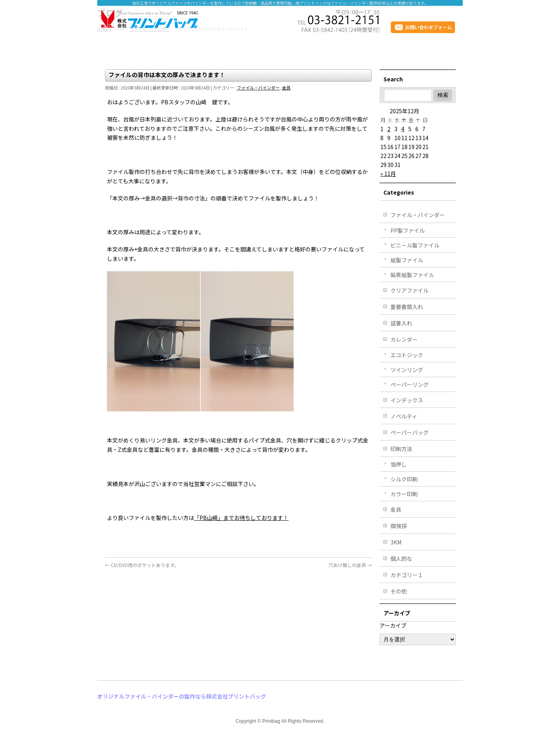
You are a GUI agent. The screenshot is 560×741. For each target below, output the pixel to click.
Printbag (271, 721)
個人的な (401, 558)
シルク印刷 (404, 479)
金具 (286, 88)
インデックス (407, 400)
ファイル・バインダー (258, 88)
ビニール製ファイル (415, 245)
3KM (396, 542)
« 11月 (388, 174)
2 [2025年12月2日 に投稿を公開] (389, 129)
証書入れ (401, 323)
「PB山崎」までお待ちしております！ (241, 518)
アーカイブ (393, 625)
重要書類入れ (407, 307)
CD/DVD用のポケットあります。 (142, 565)
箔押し (399, 464)
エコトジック (407, 355)
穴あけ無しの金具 (350, 565)
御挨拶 (399, 526)
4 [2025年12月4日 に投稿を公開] (403, 129)
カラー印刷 (404, 494)
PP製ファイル (408, 230)
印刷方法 (401, 449)
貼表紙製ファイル (412, 275)
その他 (399, 591)
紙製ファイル (407, 260)
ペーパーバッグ (409, 432)
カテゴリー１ (407, 575)
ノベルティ (404, 416)
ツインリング (407, 370)
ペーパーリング (409, 385)
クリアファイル (409, 290)
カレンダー (404, 339)
